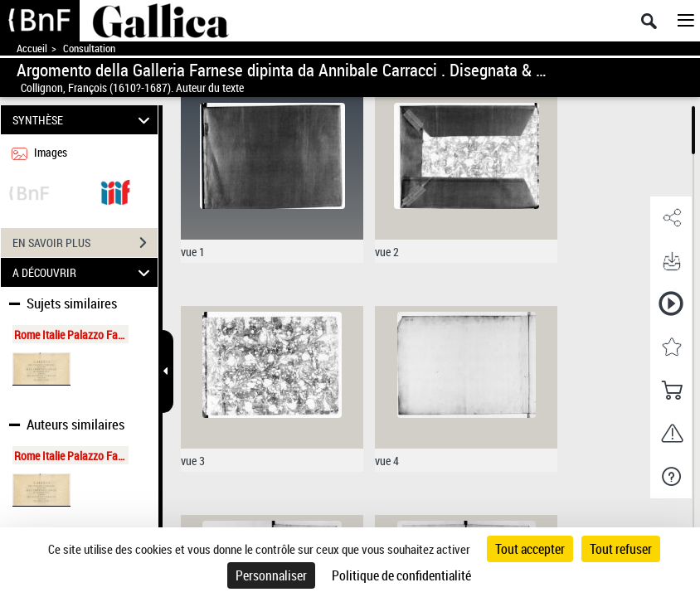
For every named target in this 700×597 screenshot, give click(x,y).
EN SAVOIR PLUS (85, 243)
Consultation (89, 49)
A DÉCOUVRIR (84, 272)
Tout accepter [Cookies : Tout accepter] (530, 549)
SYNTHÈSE (84, 120)
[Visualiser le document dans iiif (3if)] (115, 191)
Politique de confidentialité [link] (401, 575)
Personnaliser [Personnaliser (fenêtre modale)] (271, 575)
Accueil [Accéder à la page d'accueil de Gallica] (32, 49)
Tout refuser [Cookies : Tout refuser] (621, 549)
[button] (671, 218)
